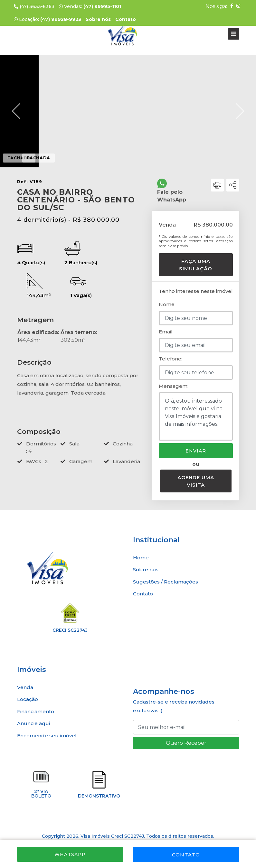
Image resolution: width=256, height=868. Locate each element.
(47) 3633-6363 (34, 6)
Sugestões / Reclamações (166, 582)
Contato (186, 855)
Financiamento (36, 711)
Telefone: (171, 359)
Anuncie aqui (33, 723)
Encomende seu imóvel (47, 736)
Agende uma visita (196, 481)
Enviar (196, 451)
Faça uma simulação (196, 265)
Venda (25, 687)
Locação (28, 699)
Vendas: (90, 6)
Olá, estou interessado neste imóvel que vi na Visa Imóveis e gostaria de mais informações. (196, 416)
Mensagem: (174, 386)
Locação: (47, 19)
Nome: (167, 304)
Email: (166, 332)
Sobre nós (146, 569)
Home (141, 558)
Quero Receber (186, 743)
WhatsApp (70, 854)
